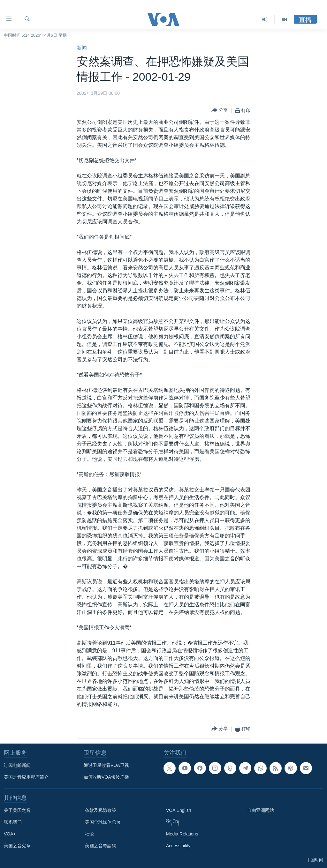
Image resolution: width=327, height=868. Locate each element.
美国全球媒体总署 (103, 822)
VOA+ (10, 834)
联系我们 (13, 822)
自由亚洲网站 (261, 810)
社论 (89, 834)
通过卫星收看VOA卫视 (106, 765)
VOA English (179, 810)
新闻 (82, 48)
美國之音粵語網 (101, 846)
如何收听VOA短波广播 (106, 777)
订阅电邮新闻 (17, 765)
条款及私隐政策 (101, 810)
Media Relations (182, 834)
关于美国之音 (17, 810)
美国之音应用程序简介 (26, 777)
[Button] (220, 111)
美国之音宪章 (17, 846)
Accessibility (178, 846)
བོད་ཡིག (172, 822)
